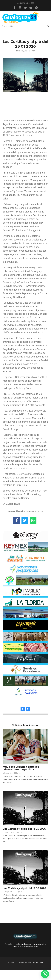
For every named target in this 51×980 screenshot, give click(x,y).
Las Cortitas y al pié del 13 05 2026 (24, 829)
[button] (45, 974)
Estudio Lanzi (38, 963)
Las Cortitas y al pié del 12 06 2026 (24, 888)
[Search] (24, 26)
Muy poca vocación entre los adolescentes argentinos (21, 768)
